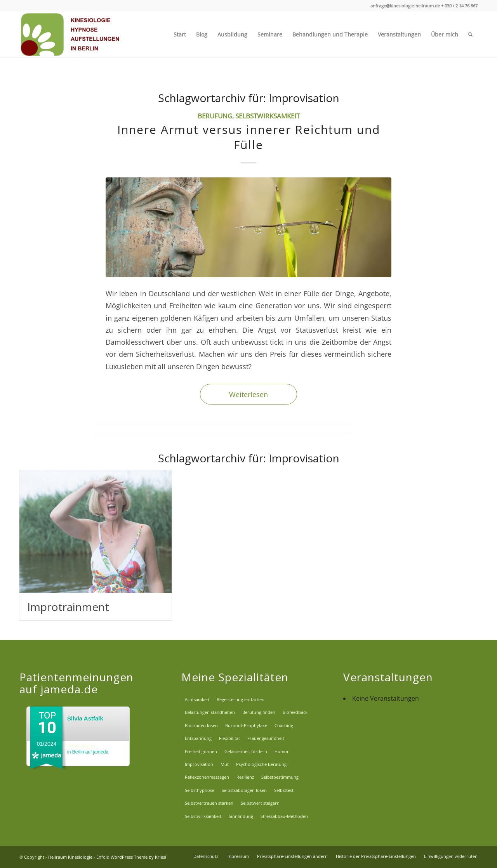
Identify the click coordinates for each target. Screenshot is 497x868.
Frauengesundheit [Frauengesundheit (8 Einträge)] (266, 738)
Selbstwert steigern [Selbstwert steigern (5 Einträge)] (260, 803)
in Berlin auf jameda (88, 749)
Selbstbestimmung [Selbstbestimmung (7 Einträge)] (280, 777)
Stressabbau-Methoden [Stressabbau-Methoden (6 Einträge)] (284, 816)
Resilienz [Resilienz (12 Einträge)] (245, 777)
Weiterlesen (248, 394)
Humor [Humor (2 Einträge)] (282, 751)
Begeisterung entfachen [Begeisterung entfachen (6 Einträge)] (241, 699)
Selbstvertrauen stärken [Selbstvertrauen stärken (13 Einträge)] (209, 803)
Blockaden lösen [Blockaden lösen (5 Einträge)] (201, 725)
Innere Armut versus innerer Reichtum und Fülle (249, 137)
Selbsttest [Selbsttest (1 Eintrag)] (284, 790)
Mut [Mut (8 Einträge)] (225, 764)
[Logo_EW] (71, 35)
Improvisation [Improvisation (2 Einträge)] (199, 764)
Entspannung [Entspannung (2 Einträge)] (198, 738)
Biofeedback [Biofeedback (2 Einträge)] (295, 712)
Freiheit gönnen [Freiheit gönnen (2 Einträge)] (201, 751)
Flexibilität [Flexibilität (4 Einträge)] (229, 738)
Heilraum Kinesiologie (70, 857)
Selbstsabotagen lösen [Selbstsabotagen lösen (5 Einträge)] (244, 790)
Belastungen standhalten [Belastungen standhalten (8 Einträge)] (210, 712)
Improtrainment (68, 607)
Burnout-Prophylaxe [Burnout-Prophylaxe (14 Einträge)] (246, 725)
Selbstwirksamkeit (268, 116)
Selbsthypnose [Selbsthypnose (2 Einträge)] (200, 790)
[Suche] (470, 35)
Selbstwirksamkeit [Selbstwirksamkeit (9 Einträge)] (203, 816)
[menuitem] (180, 35)
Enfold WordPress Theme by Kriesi (131, 857)
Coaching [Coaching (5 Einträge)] (284, 725)
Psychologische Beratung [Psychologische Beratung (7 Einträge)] (261, 764)
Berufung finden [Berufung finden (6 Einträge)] (259, 712)
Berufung (215, 116)
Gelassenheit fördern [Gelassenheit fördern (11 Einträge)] (246, 751)
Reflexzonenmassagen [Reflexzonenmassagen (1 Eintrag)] (207, 777)
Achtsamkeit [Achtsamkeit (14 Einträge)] (197, 699)
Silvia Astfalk (85, 718)
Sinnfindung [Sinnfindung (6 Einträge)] (241, 816)
